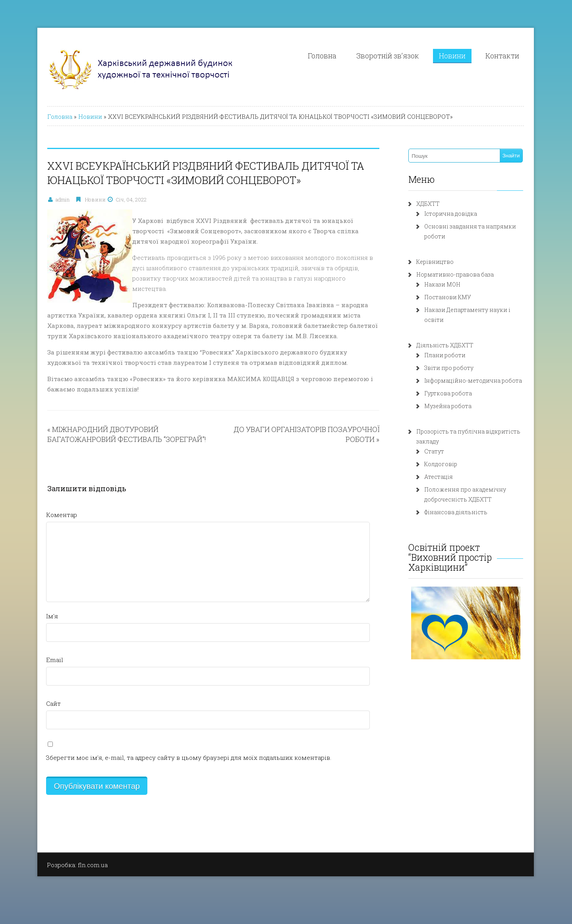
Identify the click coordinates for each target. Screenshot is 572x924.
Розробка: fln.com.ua (77, 865)
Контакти (502, 56)
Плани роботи (445, 355)
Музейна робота (448, 406)
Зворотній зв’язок (388, 56)
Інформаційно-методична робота (473, 381)
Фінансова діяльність (456, 512)
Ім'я (52, 616)
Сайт (53, 703)
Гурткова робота (448, 393)
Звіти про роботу (449, 368)
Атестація (439, 477)
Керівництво (435, 262)
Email (55, 660)
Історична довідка (451, 214)
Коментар (62, 515)
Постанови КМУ (448, 297)
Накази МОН (442, 284)
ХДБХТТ (428, 204)
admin (63, 200)
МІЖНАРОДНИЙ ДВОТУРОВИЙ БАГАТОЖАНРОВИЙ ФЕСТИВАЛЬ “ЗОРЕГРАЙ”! (127, 434)
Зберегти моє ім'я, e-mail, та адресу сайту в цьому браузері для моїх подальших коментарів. (189, 757)
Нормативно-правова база (455, 274)
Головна (322, 56)
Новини (452, 56)
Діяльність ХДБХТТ (445, 345)
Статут (434, 451)
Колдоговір (441, 464)
